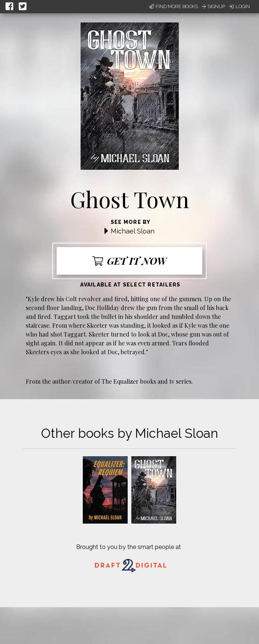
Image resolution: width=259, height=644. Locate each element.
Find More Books (173, 6)
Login (239, 6)
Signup (213, 6)
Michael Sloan (133, 231)
